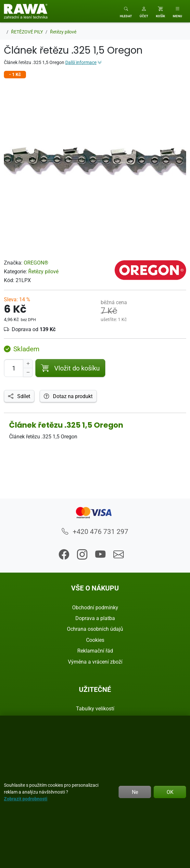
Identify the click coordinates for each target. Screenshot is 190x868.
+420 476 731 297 (95, 531)
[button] (144, 11)
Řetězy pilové (43, 271)
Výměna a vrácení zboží (95, 662)
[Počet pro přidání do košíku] (14, 368)
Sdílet (19, 396)
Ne (135, 792)
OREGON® (36, 263)
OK (170, 792)
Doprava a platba (95, 618)
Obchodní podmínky (95, 607)
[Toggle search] (126, 11)
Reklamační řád (95, 651)
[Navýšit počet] (28, 364)
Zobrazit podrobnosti (26, 799)
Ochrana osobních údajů (95, 629)
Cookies (95, 640)
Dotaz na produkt (68, 396)
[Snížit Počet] (28, 372)
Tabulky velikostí (95, 708)
